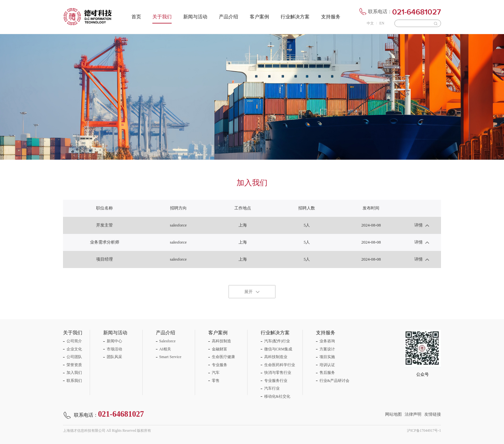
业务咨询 (327, 341)
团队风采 (114, 357)
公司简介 (74, 341)
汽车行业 (272, 388)
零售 (216, 381)
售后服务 (327, 373)
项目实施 (327, 357)
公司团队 (74, 357)
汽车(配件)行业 (277, 341)
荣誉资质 (74, 365)
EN (382, 23)
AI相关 (165, 349)
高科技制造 (221, 341)
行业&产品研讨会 (335, 381)
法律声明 (413, 414)
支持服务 (331, 17)
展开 (248, 292)
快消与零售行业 (278, 373)
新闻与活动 (195, 17)
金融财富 (220, 349)
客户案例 (259, 17)
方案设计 (327, 349)
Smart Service (170, 357)
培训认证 (327, 365)
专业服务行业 (276, 381)
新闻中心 (114, 341)
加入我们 (74, 373)
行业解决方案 (295, 17)
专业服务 (220, 365)
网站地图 (393, 414)
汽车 (216, 373)
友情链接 (433, 414)
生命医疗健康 (223, 357)
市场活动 (114, 349)
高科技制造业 (276, 357)
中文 (370, 23)
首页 (136, 17)
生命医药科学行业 (280, 365)
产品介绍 (229, 17)
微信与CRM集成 (278, 349)
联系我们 (74, 381)
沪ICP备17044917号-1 (424, 430)
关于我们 (162, 17)
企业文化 (74, 349)
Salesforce (167, 341)
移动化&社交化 (277, 396)
